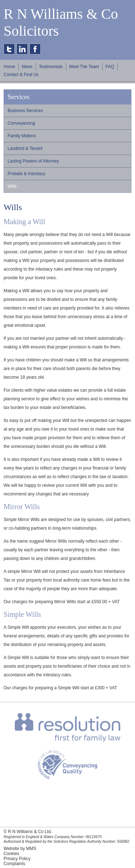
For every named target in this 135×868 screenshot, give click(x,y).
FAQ (110, 67)
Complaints (14, 864)
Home (9, 67)
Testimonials (51, 67)
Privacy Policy (17, 859)
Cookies (11, 854)
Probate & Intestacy (26, 174)
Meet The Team (84, 67)
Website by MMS (20, 849)
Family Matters (22, 136)
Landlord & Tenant (25, 148)
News (27, 67)
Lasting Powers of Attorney (33, 161)
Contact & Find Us (21, 75)
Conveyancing (21, 123)
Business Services (25, 111)
